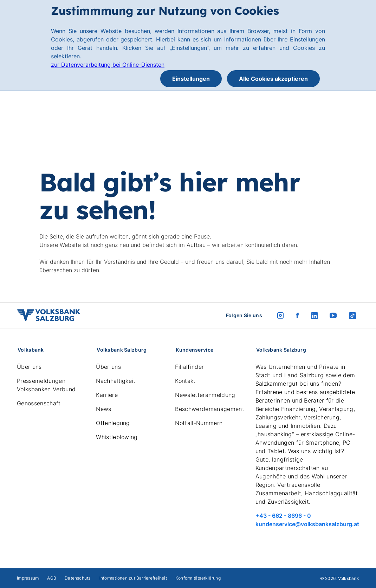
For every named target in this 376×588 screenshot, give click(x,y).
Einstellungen (191, 79)
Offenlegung (113, 423)
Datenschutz (78, 578)
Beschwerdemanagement (209, 409)
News (103, 409)
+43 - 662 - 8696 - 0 (283, 516)
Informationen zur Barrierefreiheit (133, 578)
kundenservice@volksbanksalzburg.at (307, 524)
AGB (52, 578)
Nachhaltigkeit (116, 381)
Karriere (107, 395)
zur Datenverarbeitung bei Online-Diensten (108, 65)
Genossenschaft (39, 403)
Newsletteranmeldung (205, 395)
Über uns (29, 367)
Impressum (28, 578)
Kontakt (185, 381)
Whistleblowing (117, 437)
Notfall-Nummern (199, 423)
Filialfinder (189, 367)
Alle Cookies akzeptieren (273, 79)
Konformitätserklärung (198, 578)
